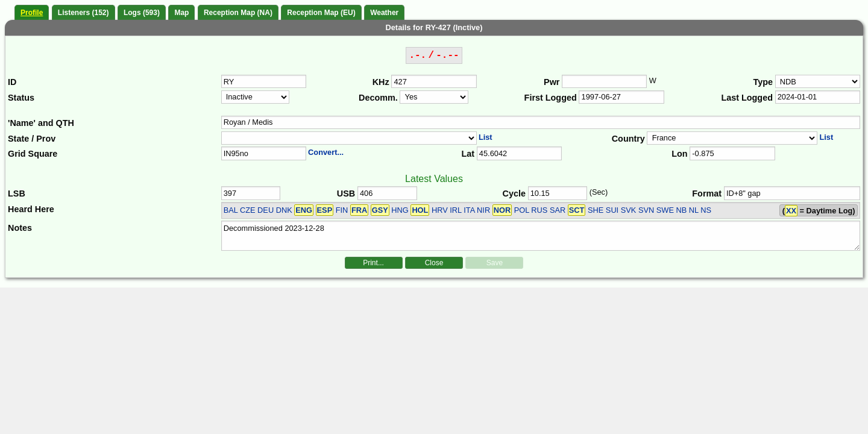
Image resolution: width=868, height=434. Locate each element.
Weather (384, 13)
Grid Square (33, 154)
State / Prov (32, 139)
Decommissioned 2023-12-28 (541, 236)
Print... (373, 263)
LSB (17, 193)
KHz (381, 82)
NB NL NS (693, 210)
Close (434, 263)
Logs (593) (142, 13)
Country (628, 139)
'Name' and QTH (41, 123)
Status (21, 98)
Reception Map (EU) (321, 13)
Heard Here (31, 209)
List (486, 137)
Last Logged (747, 98)
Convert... (326, 152)
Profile (32, 13)
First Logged (551, 98)
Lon (679, 154)
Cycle (514, 193)
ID (12, 82)
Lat (468, 154)
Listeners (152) (83, 13)
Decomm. (378, 98)
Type (763, 82)
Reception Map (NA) (238, 13)
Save (495, 263)
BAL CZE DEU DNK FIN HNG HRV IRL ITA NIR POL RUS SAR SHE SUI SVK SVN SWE (449, 210)
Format (707, 193)
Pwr (552, 82)
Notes (20, 228)
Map (181, 13)
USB (346, 193)
